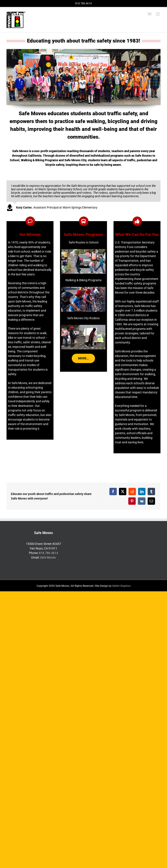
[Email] (151, 501)
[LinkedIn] (142, 492)
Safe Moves (48, 557)
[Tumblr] (151, 492)
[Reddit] (132, 492)
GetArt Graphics (121, 586)
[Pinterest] (132, 501)
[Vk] (142, 501)
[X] (123, 492)
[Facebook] (113, 492)
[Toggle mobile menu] (158, 14)
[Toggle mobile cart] (149, 14)
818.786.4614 (48, 553)
